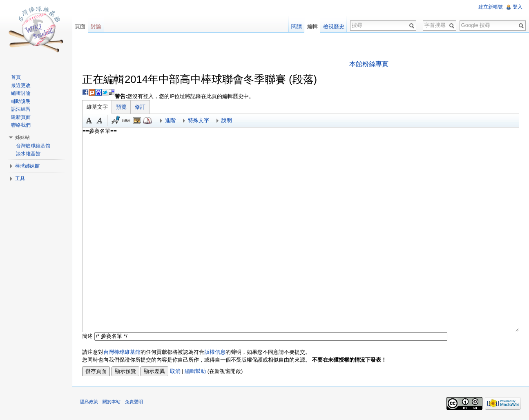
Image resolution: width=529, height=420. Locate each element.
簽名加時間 (116, 121)
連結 (126, 121)
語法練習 (21, 109)
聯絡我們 (21, 125)
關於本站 (112, 402)
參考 (147, 121)
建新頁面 (21, 117)
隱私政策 (89, 402)
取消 (175, 371)
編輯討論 (21, 93)
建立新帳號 (491, 7)
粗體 (89, 121)
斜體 (100, 121)
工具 (20, 179)
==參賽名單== (301, 230)
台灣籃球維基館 (33, 146)
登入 (518, 7)
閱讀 (297, 26)
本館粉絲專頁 (369, 64)
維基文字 (97, 107)
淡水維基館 (28, 154)
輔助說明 (21, 101)
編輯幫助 (195, 371)
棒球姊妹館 (27, 166)
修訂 (140, 107)
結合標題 (137, 121)
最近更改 (21, 85)
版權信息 (215, 352)
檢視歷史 (334, 26)
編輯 (312, 26)
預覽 (121, 107)
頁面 (80, 26)
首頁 (16, 77)
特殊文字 (199, 120)
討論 (96, 26)
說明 (227, 120)
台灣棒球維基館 (122, 352)
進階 (170, 120)
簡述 (87, 336)
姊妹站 (22, 137)
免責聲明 (134, 402)
